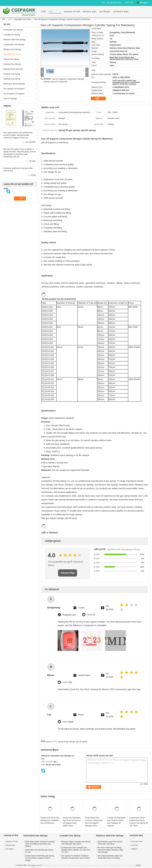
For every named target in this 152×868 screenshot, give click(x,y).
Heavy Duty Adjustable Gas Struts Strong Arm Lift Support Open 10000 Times (72, 822)
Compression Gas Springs (14, 45)
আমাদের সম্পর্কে (72, 12)
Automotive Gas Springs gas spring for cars (39, 851)
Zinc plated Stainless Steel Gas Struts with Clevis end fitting (110, 857)
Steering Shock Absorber (13, 69)
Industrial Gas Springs (12, 64)
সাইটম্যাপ (135, 849)
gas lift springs (82, 742)
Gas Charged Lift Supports (14, 94)
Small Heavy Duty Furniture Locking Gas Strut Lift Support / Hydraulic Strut (94, 822)
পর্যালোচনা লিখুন (68, 573)
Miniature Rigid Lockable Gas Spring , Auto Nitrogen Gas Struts (76, 843)
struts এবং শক (52, 742)
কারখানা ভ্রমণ (89, 12)
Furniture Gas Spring (12, 74)
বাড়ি (44, 12)
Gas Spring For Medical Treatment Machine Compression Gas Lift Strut (76, 857)
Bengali (145, 2)
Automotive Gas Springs (13, 30)
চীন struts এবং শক (35, 865)
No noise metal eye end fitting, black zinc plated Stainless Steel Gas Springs (111, 850)
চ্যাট (99, 99)
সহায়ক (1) (91, 615)
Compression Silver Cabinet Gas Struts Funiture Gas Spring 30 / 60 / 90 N (138, 822)
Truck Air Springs (10, 99)
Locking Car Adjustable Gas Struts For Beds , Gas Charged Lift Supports (116, 822)
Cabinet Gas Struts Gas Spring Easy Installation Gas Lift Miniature (50, 820)
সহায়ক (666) (68, 722)
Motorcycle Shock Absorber (14, 84)
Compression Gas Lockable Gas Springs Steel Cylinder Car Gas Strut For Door (76, 850)
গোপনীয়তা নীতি (21, 865)
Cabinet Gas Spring (11, 59)
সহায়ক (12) (67, 682)
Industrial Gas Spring (12, 79)
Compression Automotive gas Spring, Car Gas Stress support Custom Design (40, 858)
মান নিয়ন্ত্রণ (105, 12)
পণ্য (51, 12)
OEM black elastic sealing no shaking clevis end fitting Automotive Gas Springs (40, 844)
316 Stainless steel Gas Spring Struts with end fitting (110, 843)
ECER (138, 865)
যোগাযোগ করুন (121, 12)
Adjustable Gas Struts (23, 19)
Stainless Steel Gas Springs (14, 40)
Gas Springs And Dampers (14, 89)
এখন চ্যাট (129, 3)
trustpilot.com (69, 615)
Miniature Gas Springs (12, 49)
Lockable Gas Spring (12, 35)
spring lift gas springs (66, 742)
